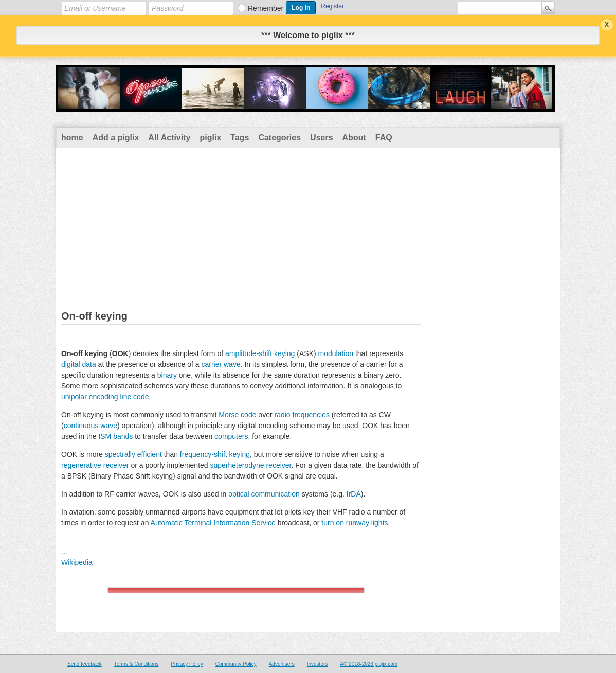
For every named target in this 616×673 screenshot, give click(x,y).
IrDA (354, 494)
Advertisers (282, 664)
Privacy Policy (187, 664)
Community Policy (236, 664)
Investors (318, 664)
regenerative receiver (95, 465)
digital (71, 364)
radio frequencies (302, 415)
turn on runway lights (355, 523)
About (354, 138)
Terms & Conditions (137, 664)
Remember (266, 8)
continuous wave (90, 426)
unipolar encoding (90, 397)
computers (231, 436)
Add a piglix (116, 138)
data (89, 364)
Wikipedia (77, 562)
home (72, 138)
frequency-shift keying (215, 454)
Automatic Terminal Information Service (213, 523)
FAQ (384, 138)
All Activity (169, 138)
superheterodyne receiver (250, 465)
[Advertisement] (308, 225)
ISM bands (115, 436)
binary (167, 375)
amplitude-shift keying (260, 353)
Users (321, 138)
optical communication (264, 494)
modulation (336, 353)
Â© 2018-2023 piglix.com (369, 664)
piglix (210, 138)
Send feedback (85, 664)
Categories (279, 138)
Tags (240, 138)
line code (134, 397)
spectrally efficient (133, 454)
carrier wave (221, 364)
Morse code (237, 415)
